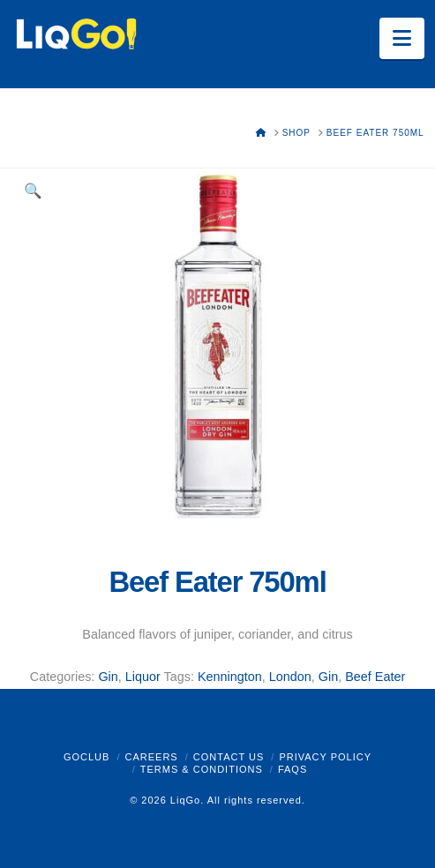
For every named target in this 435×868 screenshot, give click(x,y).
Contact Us (229, 757)
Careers (151, 757)
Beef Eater (375, 677)
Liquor (143, 677)
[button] (402, 38)
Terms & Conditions (202, 769)
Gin (108, 677)
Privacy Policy (325, 757)
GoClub (86, 757)
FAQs (292, 769)
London (290, 677)
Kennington (230, 677)
